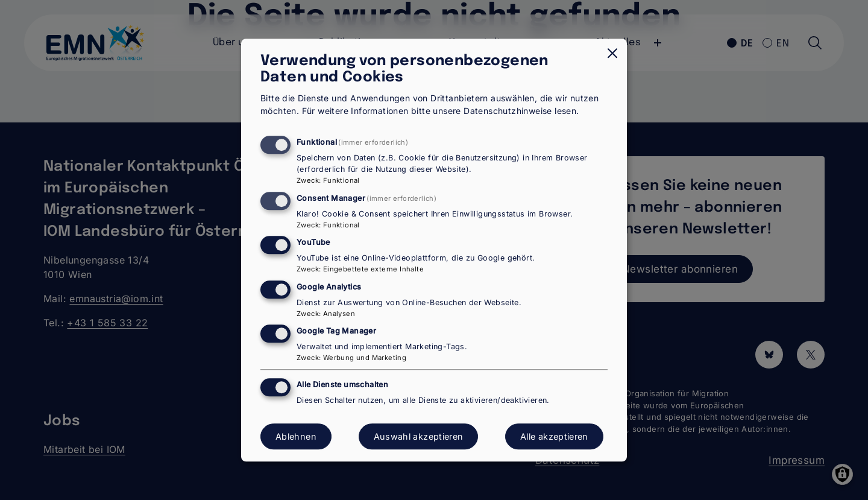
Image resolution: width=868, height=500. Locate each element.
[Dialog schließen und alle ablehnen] (612, 53)
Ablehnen (296, 436)
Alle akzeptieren (554, 436)
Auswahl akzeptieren (419, 436)
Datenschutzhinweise (508, 111)
